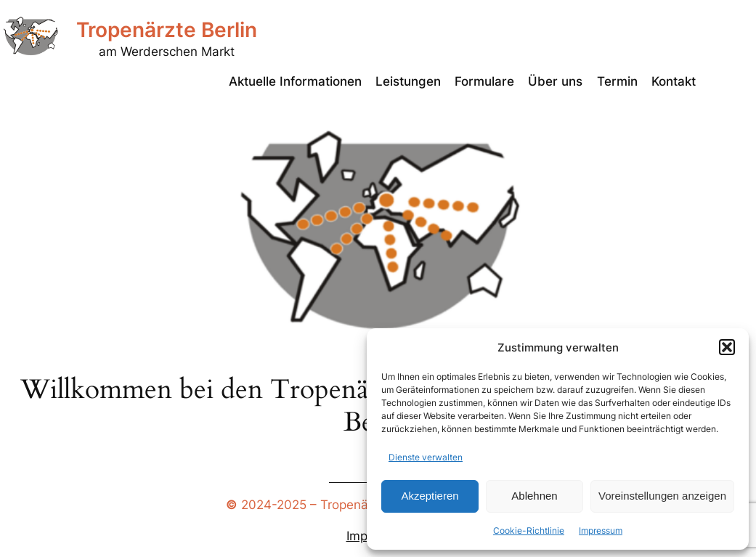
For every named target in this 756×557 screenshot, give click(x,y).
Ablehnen (534, 496)
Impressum (601, 530)
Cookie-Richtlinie (529, 530)
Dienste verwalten (426, 457)
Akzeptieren (430, 496)
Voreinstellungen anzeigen (662, 496)
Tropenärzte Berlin (167, 30)
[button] (727, 347)
